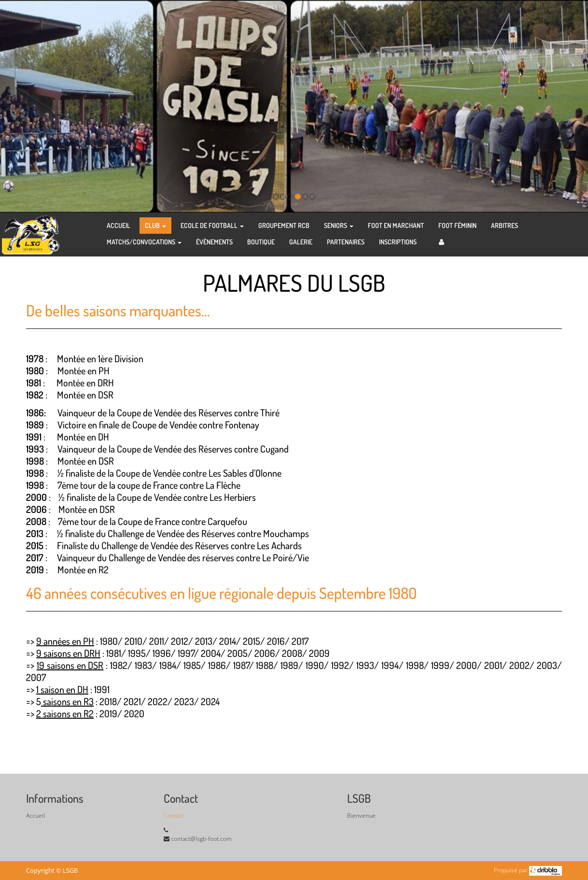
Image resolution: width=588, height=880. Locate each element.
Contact (174, 816)
